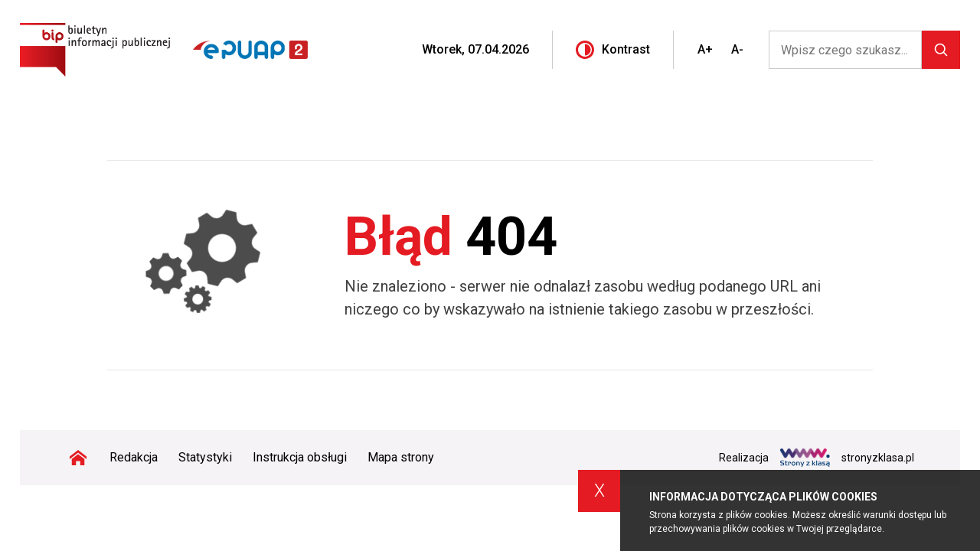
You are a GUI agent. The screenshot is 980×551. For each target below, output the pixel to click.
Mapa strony (401, 457)
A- (737, 49)
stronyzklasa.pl (847, 458)
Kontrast (613, 50)
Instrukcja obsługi (300, 457)
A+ (705, 49)
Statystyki (205, 457)
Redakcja (134, 457)
